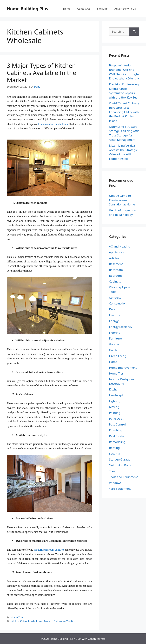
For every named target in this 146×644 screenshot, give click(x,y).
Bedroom (115, 276)
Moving (114, 407)
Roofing (114, 448)
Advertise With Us (125, 9)
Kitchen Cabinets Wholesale (27, 621)
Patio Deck (116, 419)
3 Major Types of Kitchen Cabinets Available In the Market (42, 73)
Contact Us (84, 9)
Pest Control (117, 424)
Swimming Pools (120, 465)
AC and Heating (120, 246)
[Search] (134, 32)
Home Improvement (123, 368)
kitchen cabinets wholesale (53, 124)
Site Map (102, 9)
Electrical (115, 315)
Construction (118, 303)
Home (67, 9)
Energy (114, 321)
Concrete (115, 298)
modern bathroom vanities (49, 550)
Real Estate (117, 436)
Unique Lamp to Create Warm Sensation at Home (122, 200)
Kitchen (114, 389)
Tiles (112, 471)
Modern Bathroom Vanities (60, 621)
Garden (114, 350)
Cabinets (115, 281)
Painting (115, 413)
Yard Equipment (120, 489)
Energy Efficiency (121, 327)
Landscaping (118, 395)
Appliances (116, 252)
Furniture (115, 338)
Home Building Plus (28, 9)
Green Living (118, 356)
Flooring (115, 333)
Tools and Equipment (123, 477)
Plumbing (116, 430)
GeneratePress (97, 639)
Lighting (115, 401)
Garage (114, 344)
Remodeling (117, 442)
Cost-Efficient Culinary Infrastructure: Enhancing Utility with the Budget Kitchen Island (124, 112)
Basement (116, 264)
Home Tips (17, 617)
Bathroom (116, 270)
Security (115, 454)
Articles (114, 258)
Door (112, 309)
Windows (115, 483)
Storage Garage (120, 459)
